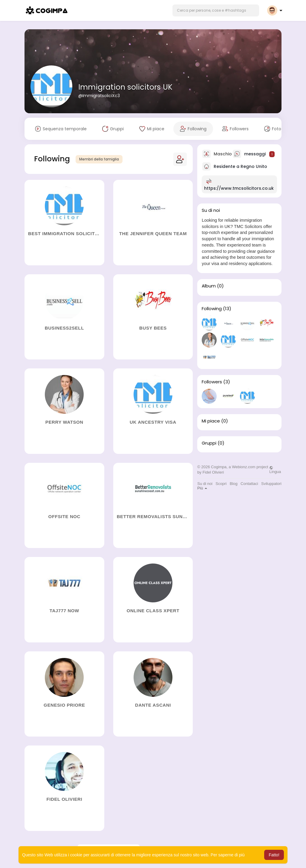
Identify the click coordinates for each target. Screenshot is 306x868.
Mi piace (211, 421)
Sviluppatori (271, 484)
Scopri (221, 484)
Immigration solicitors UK (125, 87)
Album (209, 286)
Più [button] (202, 488)
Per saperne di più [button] (228, 855)
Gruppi (209, 443)
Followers (212, 382)
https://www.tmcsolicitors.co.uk (239, 188)
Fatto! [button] (274, 855)
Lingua (275, 470)
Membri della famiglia (99, 159)
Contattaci (249, 484)
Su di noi (205, 484)
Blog (234, 484)
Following (212, 309)
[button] (216, 10)
